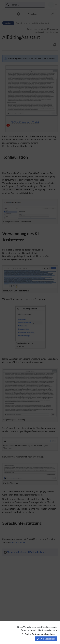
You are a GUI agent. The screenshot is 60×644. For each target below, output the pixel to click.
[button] (39, 634)
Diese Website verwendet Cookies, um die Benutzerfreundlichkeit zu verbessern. (37, 629)
